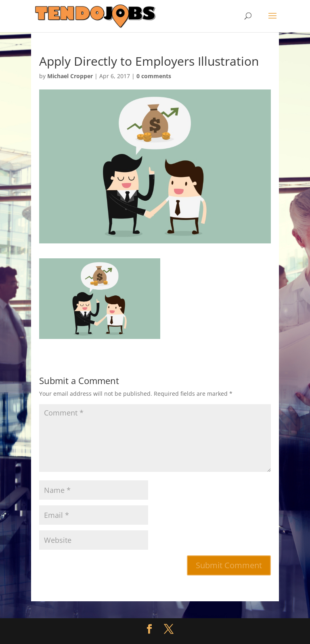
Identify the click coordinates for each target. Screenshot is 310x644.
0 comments (154, 76)
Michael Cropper (70, 76)
